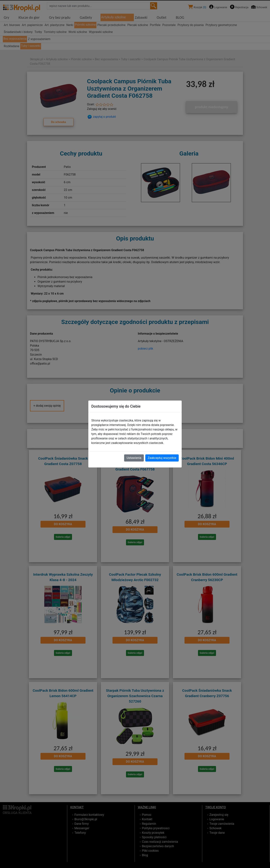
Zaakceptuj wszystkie (162, 458)
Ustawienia (134, 458)
